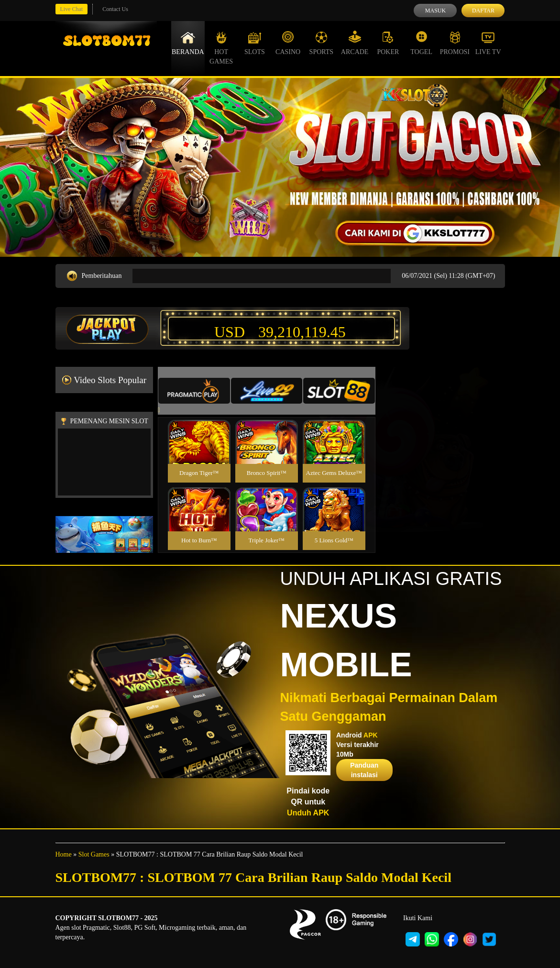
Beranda (188, 43)
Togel (421, 43)
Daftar (483, 11)
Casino (288, 43)
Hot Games (221, 48)
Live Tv (488, 43)
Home (64, 854)
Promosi (455, 43)
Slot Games (94, 854)
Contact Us (115, 9)
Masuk (435, 11)
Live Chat (72, 9)
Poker (388, 43)
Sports (322, 43)
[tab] (194, 391)
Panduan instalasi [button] (364, 770)
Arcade (355, 43)
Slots (255, 43)
